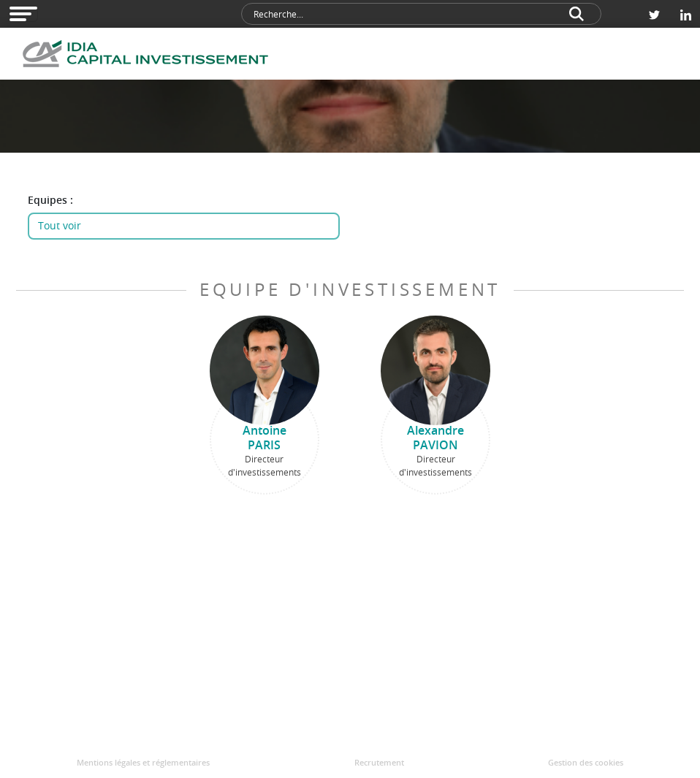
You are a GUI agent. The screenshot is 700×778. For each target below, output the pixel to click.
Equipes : (50, 200)
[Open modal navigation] (23, 14)
